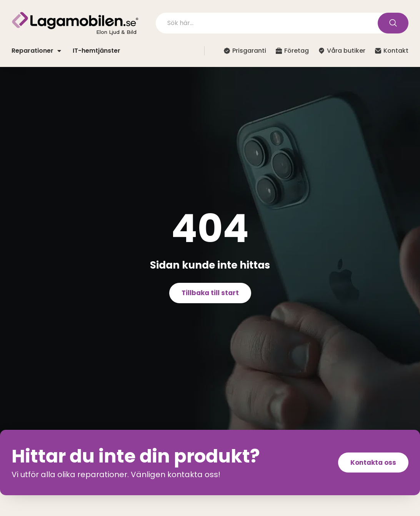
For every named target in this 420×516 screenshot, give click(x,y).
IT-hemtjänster (97, 51)
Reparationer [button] (36, 51)
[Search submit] (393, 23)
